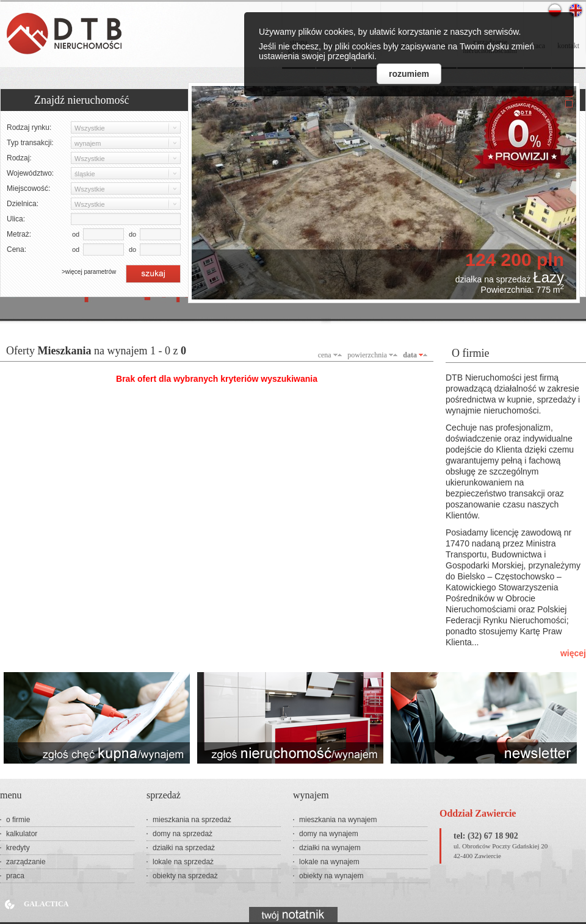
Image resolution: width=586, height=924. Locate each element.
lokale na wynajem (329, 862)
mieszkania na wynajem (338, 820)
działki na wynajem (330, 848)
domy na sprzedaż (183, 834)
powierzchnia (367, 355)
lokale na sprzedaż (183, 862)
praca (15, 876)
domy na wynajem (329, 834)
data (410, 355)
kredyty (18, 848)
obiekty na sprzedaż (185, 876)
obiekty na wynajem (331, 876)
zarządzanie (26, 862)
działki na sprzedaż (184, 848)
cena (325, 355)
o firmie (18, 820)
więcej (573, 653)
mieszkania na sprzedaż (192, 820)
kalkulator (22, 834)
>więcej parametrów (89, 272)
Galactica (46, 904)
